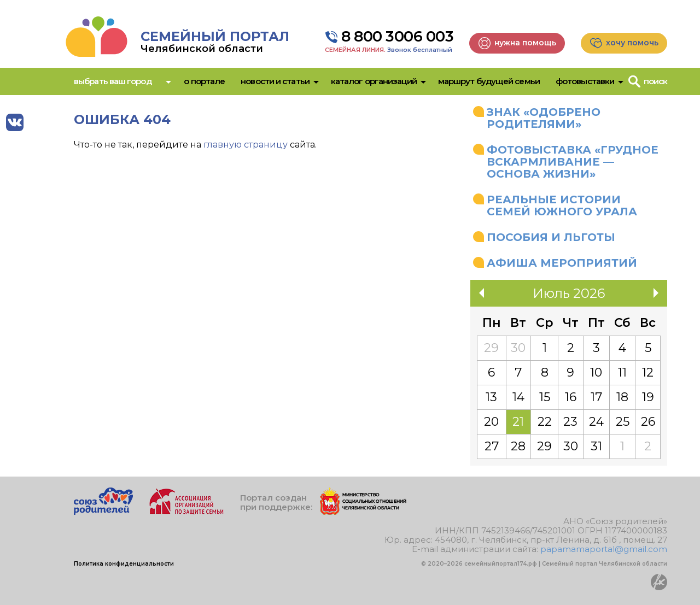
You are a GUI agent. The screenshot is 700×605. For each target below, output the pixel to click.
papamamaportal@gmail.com (604, 549)
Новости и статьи (275, 81)
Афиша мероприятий (562, 263)
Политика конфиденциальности (124, 564)
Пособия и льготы (551, 237)
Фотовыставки (585, 81)
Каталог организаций (374, 81)
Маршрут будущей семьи (489, 81)
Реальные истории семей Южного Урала (562, 205)
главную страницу (246, 145)
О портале (204, 81)
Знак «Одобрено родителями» (544, 118)
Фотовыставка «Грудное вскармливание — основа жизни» (573, 162)
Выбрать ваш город (113, 81)
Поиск (656, 81)
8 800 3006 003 (397, 37)
